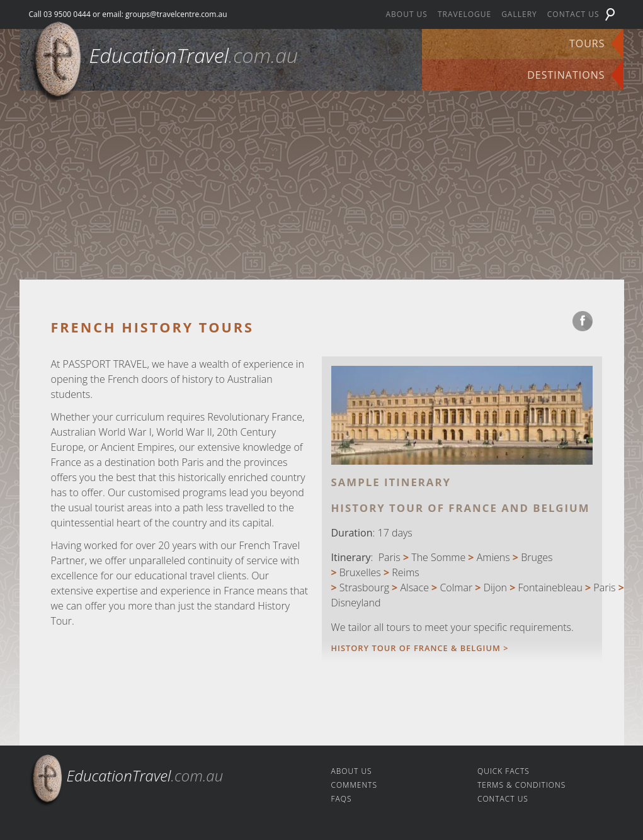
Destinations (566, 75)
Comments (354, 785)
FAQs (342, 799)
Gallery (519, 14)
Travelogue (464, 14)
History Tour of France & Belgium (418, 648)
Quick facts (504, 771)
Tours (587, 43)
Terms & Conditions (521, 785)
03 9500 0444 (67, 14)
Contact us (573, 14)
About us (406, 14)
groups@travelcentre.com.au (176, 14)
